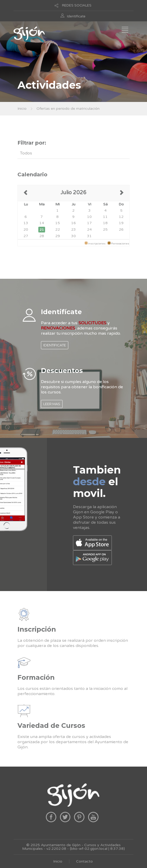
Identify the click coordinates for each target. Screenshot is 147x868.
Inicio (22, 109)
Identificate (76, 16)
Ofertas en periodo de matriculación (68, 109)
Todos (26, 153)
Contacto (84, 861)
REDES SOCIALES (77, 5)
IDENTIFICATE (55, 345)
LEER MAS (52, 404)
